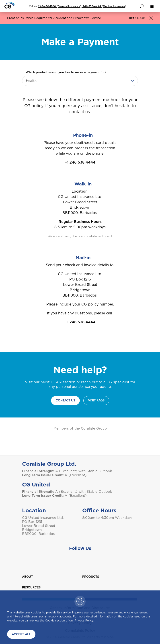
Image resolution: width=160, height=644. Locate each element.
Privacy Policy (84, 620)
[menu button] (152, 6)
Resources (31, 587)
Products (91, 577)
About (27, 577)
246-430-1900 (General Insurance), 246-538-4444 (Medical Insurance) (82, 6)
